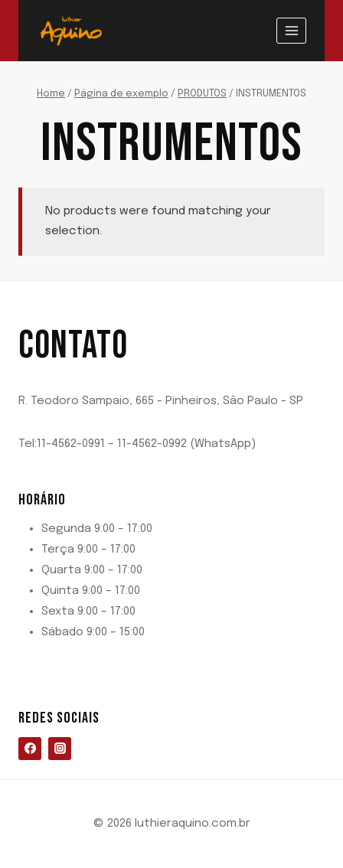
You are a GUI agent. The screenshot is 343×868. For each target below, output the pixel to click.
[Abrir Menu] (291, 30)
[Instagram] (60, 749)
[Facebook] (30, 749)
